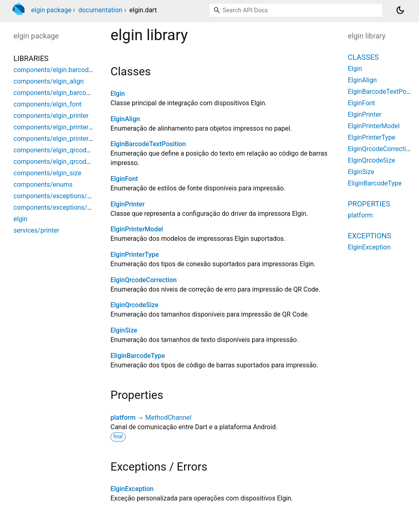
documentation (100, 10)
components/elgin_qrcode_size (59, 162)
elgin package (51, 10)
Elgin (118, 94)
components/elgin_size (47, 173)
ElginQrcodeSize (134, 305)
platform (123, 418)
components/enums (43, 185)
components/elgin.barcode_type (61, 70)
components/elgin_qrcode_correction (68, 150)
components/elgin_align (49, 81)
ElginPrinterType (135, 255)
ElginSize (124, 330)
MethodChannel (168, 418)
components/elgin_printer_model (62, 127)
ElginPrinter (128, 204)
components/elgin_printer (51, 116)
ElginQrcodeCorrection (144, 280)
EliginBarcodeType (138, 356)
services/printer (36, 230)
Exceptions (369, 236)
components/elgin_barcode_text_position (74, 93)
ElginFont (124, 179)
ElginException (132, 489)
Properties (369, 204)
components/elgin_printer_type (59, 139)
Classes (363, 57)
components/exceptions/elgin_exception (73, 207)
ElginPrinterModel (137, 229)
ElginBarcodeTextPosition (148, 144)
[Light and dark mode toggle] (400, 10)
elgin (20, 219)
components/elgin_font (47, 104)
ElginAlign (125, 119)
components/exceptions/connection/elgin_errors (85, 196)
